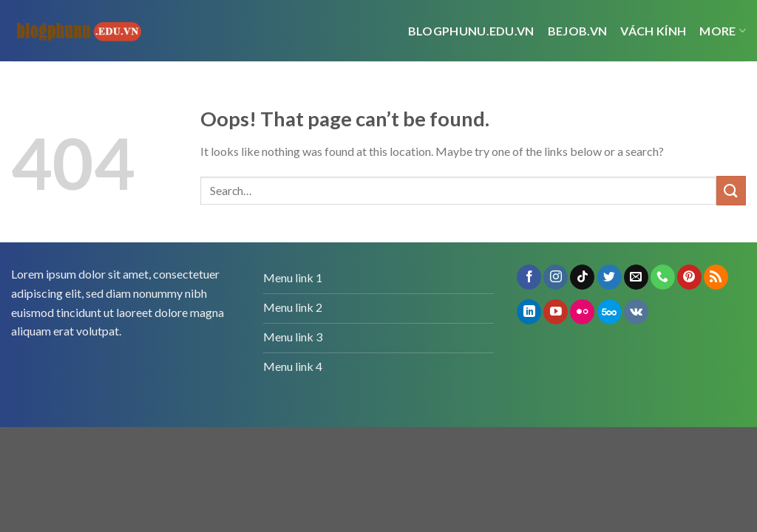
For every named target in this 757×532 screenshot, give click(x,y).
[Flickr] (582, 312)
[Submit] (731, 190)
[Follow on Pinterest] (689, 277)
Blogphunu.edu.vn (471, 31)
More (723, 31)
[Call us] (663, 277)
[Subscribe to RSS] (716, 277)
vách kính (653, 31)
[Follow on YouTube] (556, 312)
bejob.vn (578, 31)
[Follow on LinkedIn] (529, 312)
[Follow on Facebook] (529, 277)
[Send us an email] (636, 277)
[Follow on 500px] (610, 312)
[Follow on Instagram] (556, 277)
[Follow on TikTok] (582, 277)
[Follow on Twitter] (610, 277)
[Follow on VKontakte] (636, 312)
